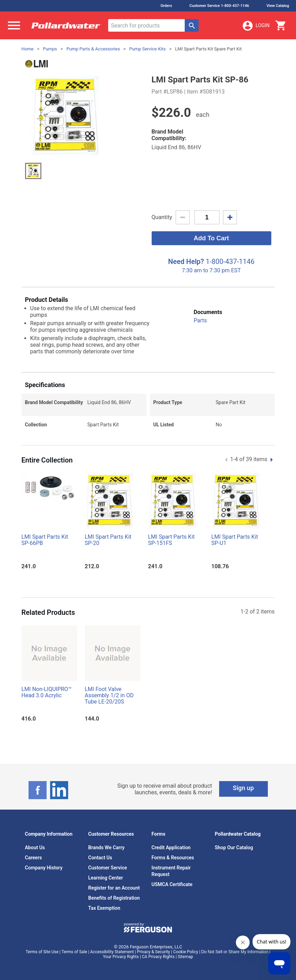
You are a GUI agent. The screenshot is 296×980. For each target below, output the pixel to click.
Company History (44, 868)
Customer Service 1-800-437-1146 (219, 6)
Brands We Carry (107, 848)
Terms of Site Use (42, 952)
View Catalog (278, 6)
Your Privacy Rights (121, 957)
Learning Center (106, 878)
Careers (34, 858)
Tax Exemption (104, 908)
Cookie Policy (186, 952)
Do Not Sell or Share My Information (235, 952)
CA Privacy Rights (158, 957)
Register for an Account (114, 888)
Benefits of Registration (114, 898)
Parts (200, 320)
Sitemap (185, 957)
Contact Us (100, 858)
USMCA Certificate (172, 884)
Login (256, 26)
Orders (166, 6)
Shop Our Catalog (234, 848)
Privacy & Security (154, 952)
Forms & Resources (173, 858)
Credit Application (171, 848)
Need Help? (186, 262)
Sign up (243, 788)
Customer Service (108, 868)
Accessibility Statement (112, 952)
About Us (35, 848)
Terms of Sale (74, 952)
